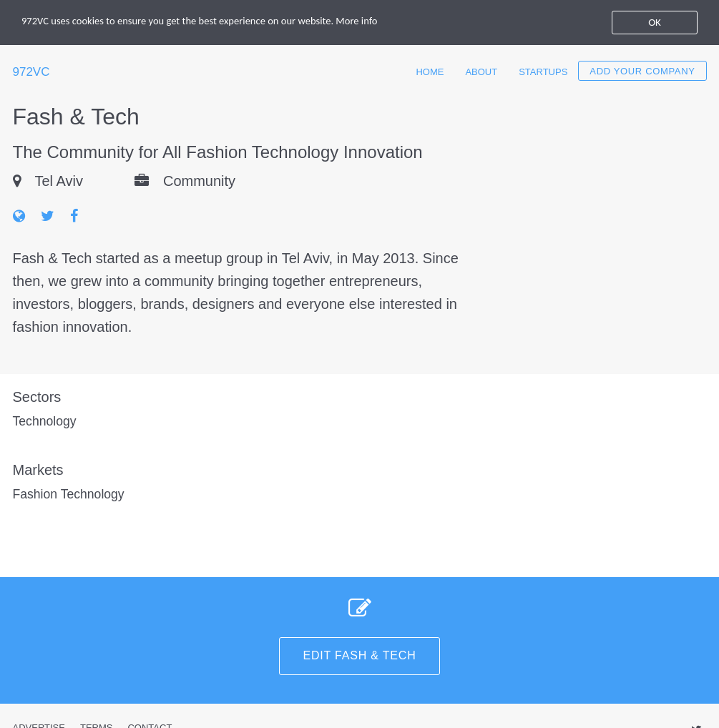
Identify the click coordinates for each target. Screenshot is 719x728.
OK (655, 22)
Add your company (642, 71)
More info (368, 21)
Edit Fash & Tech (359, 655)
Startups (543, 72)
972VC (31, 72)
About (481, 72)
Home (430, 72)
